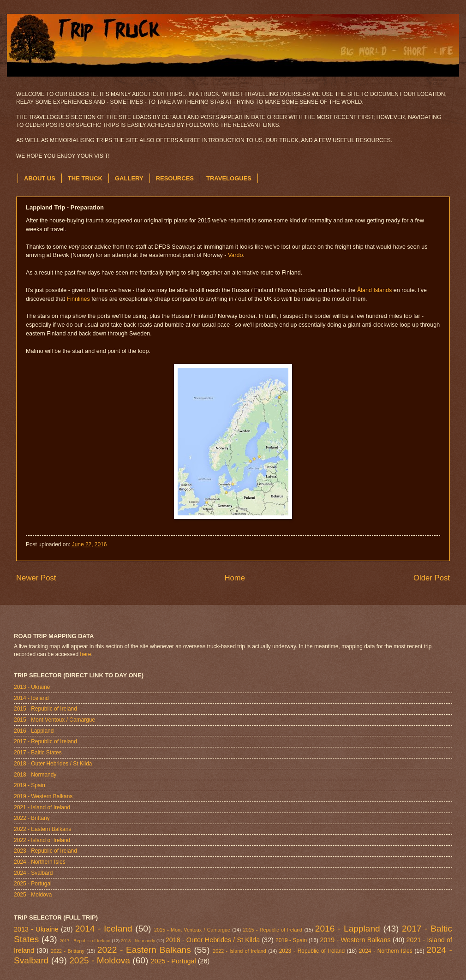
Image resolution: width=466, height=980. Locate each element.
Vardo (236, 255)
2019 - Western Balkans (43, 796)
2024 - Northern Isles (40, 862)
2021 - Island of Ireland (42, 807)
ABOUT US (40, 178)
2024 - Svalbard (33, 873)
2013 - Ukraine (32, 687)
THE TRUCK (85, 178)
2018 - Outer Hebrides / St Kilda (53, 764)
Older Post (432, 578)
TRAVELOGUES (229, 178)
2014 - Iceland (31, 698)
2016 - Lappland (34, 731)
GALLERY (129, 178)
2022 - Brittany (32, 818)
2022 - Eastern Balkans (42, 829)
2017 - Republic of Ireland (45, 741)
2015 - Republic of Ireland (45, 709)
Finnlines (78, 299)
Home (235, 578)
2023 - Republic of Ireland (45, 851)
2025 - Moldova (33, 895)
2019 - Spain (30, 785)
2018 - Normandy (35, 775)
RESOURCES (175, 178)
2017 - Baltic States (38, 753)
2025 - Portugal (33, 884)
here (86, 654)
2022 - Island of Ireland (42, 840)
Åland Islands (374, 290)
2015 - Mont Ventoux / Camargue (54, 720)
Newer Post (36, 578)
